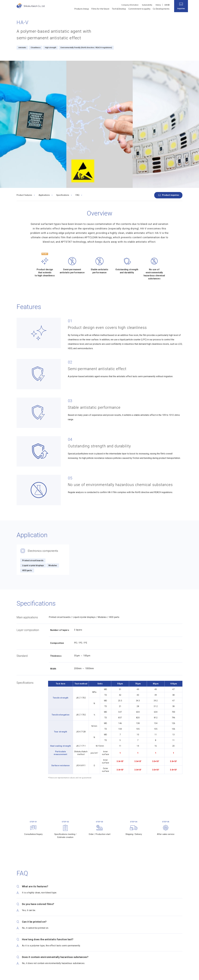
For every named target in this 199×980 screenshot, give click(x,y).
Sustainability (147, 5)
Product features (24, 70)
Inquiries (172, 934)
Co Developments (161, 9)
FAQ (77, 70)
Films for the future (100, 9)
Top (18, 919)
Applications (44, 70)
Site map (51, 975)
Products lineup (82, 9)
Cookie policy (38, 975)
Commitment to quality (139, 9)
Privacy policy (22, 975)
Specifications (63, 70)
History (158, 5)
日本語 (167, 5)
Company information (130, 5)
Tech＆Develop (119, 9)
